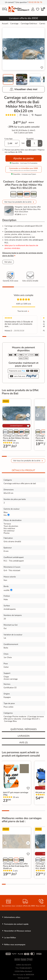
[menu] (5, 9)
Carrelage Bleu (10, 721)
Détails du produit (23, 470)
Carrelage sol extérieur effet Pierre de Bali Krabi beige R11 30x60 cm (16, 866)
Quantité (30, 139)
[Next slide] (42, 79)
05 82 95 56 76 (35, 2)
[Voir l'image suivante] (28, 415)
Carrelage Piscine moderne (15, 717)
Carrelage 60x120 (31, 719)
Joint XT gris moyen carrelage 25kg (16, 794)
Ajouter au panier (23, 158)
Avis (23, 743)
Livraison (24, 736)
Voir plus (8, 262)
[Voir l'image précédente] (5, 415)
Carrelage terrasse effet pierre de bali (20, 232)
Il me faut (8, 139)
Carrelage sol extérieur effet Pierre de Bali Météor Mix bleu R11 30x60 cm (16, 438)
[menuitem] (8, 79)
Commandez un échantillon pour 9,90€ (23, 169)
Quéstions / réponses (24, 729)
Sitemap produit (23, 978)
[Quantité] (34, 143)
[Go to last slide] (5, 49)
